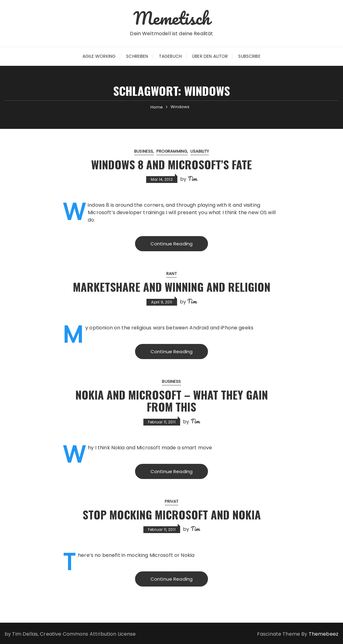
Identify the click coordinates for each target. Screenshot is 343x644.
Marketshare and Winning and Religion (172, 287)
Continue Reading (171, 244)
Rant (171, 274)
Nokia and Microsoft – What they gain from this (172, 401)
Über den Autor (210, 56)
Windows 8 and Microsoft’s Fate (171, 164)
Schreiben (137, 56)
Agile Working (99, 56)
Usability (200, 151)
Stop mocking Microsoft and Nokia (172, 514)
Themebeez (324, 634)
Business (144, 151)
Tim (192, 179)
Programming (172, 151)
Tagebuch (170, 56)
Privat (172, 501)
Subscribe (249, 56)
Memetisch (171, 18)
